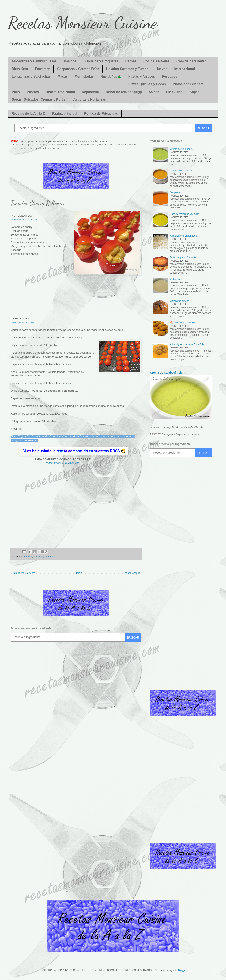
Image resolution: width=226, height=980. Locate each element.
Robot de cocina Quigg (124, 92)
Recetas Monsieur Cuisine (83, 23)
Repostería (90, 92)
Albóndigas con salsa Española (187, 344)
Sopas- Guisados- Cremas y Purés (39, 99)
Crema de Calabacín (181, 149)
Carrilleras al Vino (180, 301)
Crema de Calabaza (181, 171)
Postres (33, 92)
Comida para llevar (191, 61)
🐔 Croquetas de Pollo (182, 323)
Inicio (79, 573)
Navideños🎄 (111, 77)
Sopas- (195, 92)
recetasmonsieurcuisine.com (24, 220)
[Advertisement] (76, 295)
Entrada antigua (132, 573)
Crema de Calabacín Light (168, 373)
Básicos (70, 61)
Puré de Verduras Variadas (185, 214)
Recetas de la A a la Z (28, 113)
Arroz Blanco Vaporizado (183, 236)
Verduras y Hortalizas (89, 99)
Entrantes (43, 69)
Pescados (170, 76)
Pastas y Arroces (142, 76)
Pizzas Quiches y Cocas (147, 84)
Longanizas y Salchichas (31, 76)
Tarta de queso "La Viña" (183, 257)
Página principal (65, 113)
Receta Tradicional (60, 92)
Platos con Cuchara (188, 84)
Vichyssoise (176, 279)
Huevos (161, 69)
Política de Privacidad (101, 113)
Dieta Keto (20, 69)
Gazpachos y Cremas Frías (78, 69)
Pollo (16, 92)
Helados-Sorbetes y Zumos (127, 69)
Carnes (131, 61)
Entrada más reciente (23, 573)
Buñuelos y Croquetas (101, 61)
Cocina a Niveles (156, 61)
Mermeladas (84, 76)
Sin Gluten (174, 92)
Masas (63, 76)
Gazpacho (176, 192)
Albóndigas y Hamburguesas (34, 61)
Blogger (182, 970)
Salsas (154, 92)
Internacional (185, 69)
